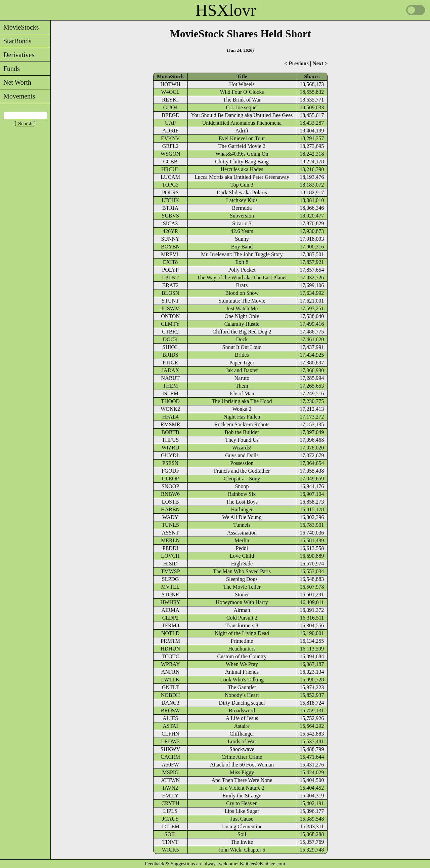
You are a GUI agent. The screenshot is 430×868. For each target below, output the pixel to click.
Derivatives (17, 55)
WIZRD (170, 448)
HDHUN (170, 649)
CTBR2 (170, 332)
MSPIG (170, 772)
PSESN (170, 463)
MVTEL (170, 587)
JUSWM (170, 308)
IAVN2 (170, 788)
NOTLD (170, 633)
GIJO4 (170, 107)
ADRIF (170, 131)
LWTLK (170, 680)
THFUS (170, 440)
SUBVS (170, 216)
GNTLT (170, 687)
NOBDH (170, 695)
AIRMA (170, 610)
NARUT (170, 378)
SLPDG (170, 579)
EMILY (170, 796)
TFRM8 (170, 625)
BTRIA (170, 208)
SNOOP (170, 486)
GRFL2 (170, 146)
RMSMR (170, 424)
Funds (10, 69)
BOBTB (170, 432)
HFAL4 (170, 417)
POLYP (170, 270)
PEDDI (170, 548)
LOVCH (170, 556)
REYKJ (170, 100)
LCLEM (170, 826)
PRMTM (170, 641)
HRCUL (170, 169)
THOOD (170, 401)
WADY (170, 517)
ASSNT (170, 533)
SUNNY (170, 239)
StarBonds (16, 41)
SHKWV (170, 749)
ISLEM (170, 393)
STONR (170, 595)
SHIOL (170, 347)
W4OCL (170, 92)
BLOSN (170, 293)
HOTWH (170, 84)
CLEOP (170, 479)
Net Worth (16, 82)
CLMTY (170, 324)
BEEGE (170, 115)
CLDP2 (170, 618)
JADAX (170, 370)
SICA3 (170, 223)
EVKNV (170, 138)
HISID (170, 564)
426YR (170, 231)
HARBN (170, 509)
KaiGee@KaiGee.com (263, 864)
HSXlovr (226, 10)
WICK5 (170, 850)
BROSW (170, 711)
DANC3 (170, 703)
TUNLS (170, 525)
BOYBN (170, 247)
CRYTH (170, 803)
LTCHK (170, 200)
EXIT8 (170, 262)
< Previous (296, 63)
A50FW (170, 765)
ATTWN (170, 780)
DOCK (170, 339)
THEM (170, 386)
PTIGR (170, 363)
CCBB (170, 162)
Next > (320, 63)
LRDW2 (170, 741)
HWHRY (170, 602)
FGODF (170, 471)
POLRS (170, 192)
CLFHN (170, 734)
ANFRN (170, 672)
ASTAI (170, 726)
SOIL (170, 834)
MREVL (170, 254)
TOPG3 (170, 185)
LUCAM (170, 177)
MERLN (170, 540)
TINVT (170, 842)
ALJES (170, 718)
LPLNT (170, 278)
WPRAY (170, 664)
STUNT (170, 301)
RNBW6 (170, 494)
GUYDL (170, 455)
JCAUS (170, 819)
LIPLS (170, 811)
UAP (170, 123)
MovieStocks (19, 27)
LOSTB (170, 502)
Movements (17, 96)
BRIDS (170, 355)
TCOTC (170, 656)
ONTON (170, 316)
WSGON (170, 154)
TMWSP (170, 571)
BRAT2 (170, 285)
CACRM (170, 757)
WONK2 (170, 409)
